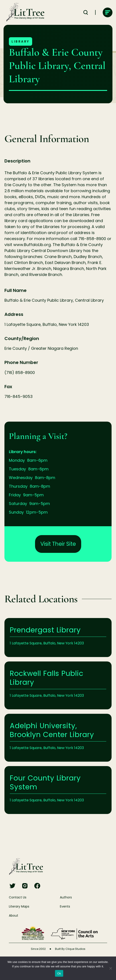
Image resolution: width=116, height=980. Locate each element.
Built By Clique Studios (70, 949)
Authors (66, 897)
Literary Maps (19, 906)
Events (65, 906)
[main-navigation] (108, 12)
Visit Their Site (58, 544)
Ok (59, 973)
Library (21, 41)
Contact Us (18, 897)
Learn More (58, 638)
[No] (110, 968)
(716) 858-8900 (20, 373)
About (14, 915)
